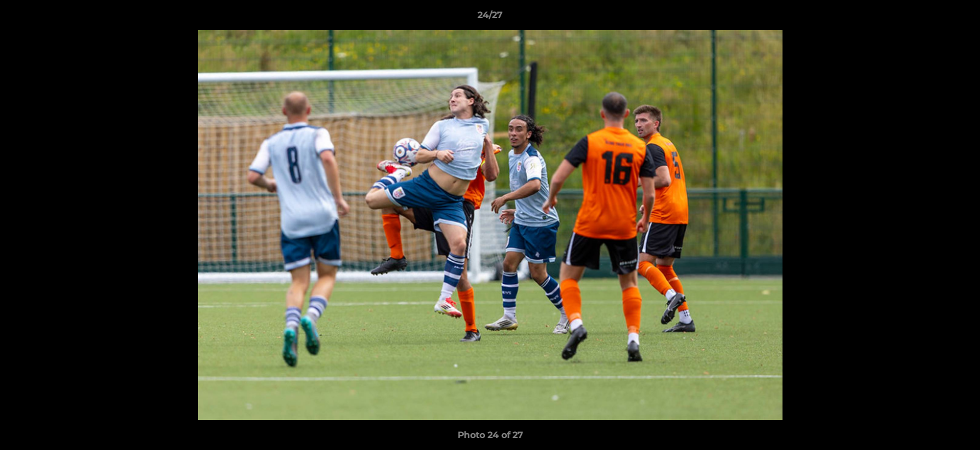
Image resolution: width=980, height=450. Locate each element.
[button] (957, 18)
